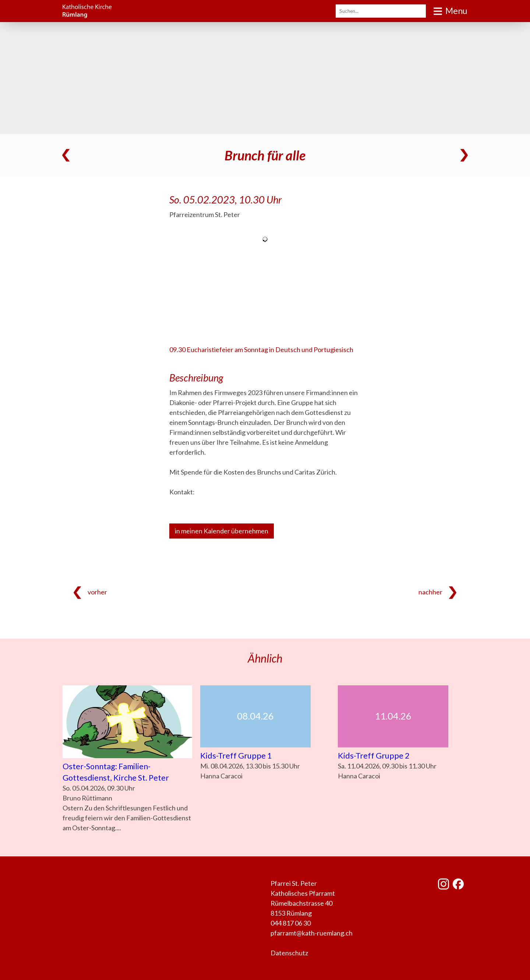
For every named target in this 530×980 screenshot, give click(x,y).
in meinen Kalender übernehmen (222, 531)
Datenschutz (289, 953)
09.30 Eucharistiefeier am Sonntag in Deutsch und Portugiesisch (261, 349)
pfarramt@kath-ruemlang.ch (312, 933)
